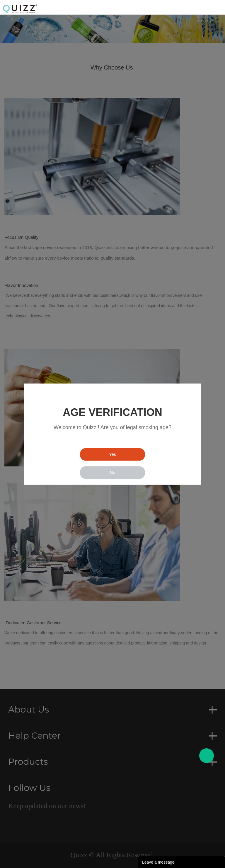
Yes (113, 454)
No (112, 472)
